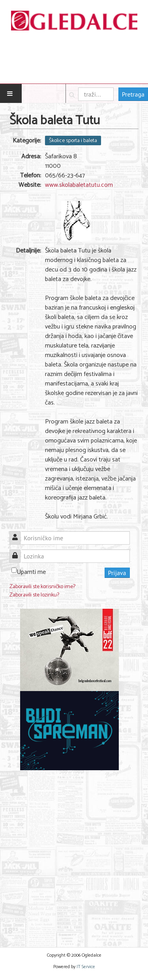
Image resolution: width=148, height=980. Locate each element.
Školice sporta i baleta (73, 141)
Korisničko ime (18, 533)
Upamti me (31, 572)
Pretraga (133, 94)
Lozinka (18, 552)
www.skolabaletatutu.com (79, 185)
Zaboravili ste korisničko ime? (42, 587)
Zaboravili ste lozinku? (34, 595)
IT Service (86, 967)
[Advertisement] (74, 854)
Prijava (117, 573)
